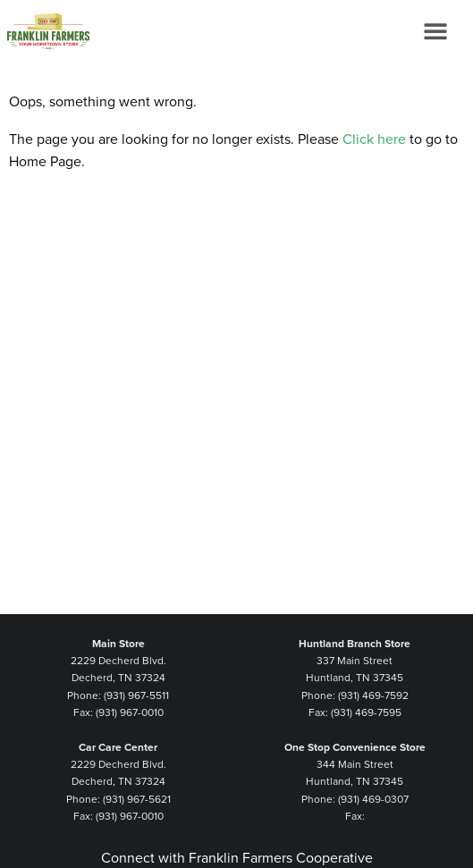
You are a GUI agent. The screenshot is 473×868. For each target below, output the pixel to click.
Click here (374, 139)
